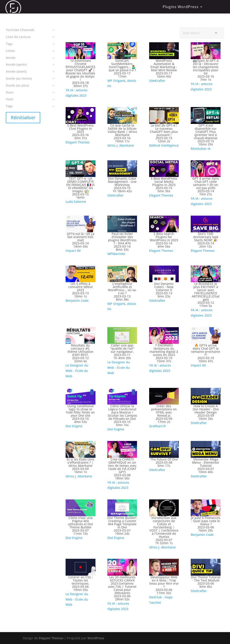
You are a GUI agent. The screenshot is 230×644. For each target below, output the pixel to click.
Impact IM (73, 251)
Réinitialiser (23, 117)
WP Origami (116, 81)
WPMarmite (116, 254)
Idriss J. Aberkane (121, 145)
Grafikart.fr (158, 426)
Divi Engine (74, 426)
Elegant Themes (78, 142)
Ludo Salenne (76, 202)
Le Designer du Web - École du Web (77, 371)
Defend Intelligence (164, 145)
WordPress (96, 638)
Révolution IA (201, 149)
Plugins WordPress (181, 7)
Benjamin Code (77, 301)
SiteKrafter (157, 81)
